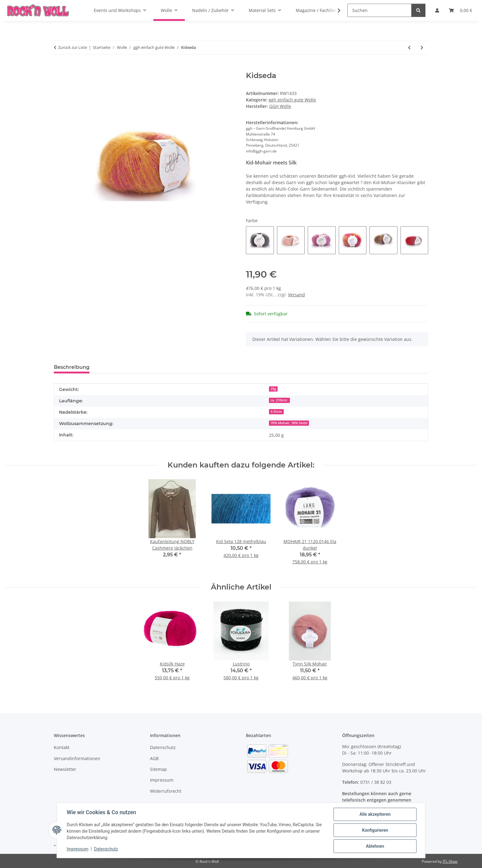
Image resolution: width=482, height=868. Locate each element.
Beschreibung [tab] (72, 367)
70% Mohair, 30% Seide (289, 423)
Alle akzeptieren (375, 814)
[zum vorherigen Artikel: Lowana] (409, 47)
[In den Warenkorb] (59, 68)
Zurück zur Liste (73, 47)
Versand (296, 295)
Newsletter (65, 769)
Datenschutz (106, 849)
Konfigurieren (375, 830)
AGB (154, 758)
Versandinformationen (77, 758)
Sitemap (158, 769)
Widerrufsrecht (166, 791)
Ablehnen (375, 846)
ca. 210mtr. (279, 400)
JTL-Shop (450, 861)
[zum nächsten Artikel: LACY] (422, 47)
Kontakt (62, 747)
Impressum (77, 849)
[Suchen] (379, 10)
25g (273, 389)
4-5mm (276, 412)
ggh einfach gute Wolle (292, 100)
